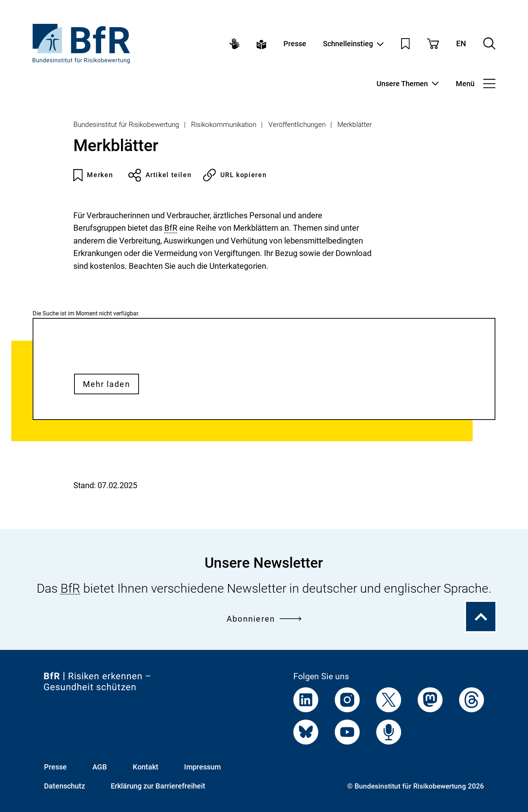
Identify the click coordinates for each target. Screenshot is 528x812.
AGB (100, 767)
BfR (171, 228)
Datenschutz (65, 786)
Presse (295, 44)
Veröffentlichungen (297, 125)
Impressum (202, 767)
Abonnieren (264, 619)
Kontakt (146, 767)
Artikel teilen (160, 175)
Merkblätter (355, 125)
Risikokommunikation (224, 125)
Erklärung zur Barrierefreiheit (158, 786)
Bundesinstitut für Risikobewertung (126, 125)
